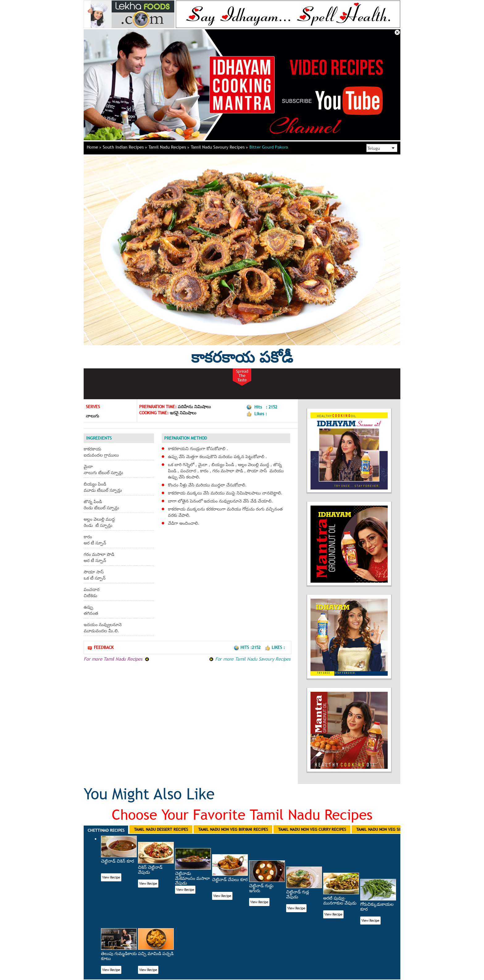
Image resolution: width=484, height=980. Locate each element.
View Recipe (111, 877)
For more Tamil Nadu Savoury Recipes (250, 659)
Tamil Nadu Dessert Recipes (161, 829)
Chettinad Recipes (106, 830)
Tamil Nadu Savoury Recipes (219, 147)
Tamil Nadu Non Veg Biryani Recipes (233, 829)
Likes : (275, 647)
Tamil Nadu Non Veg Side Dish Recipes (393, 829)
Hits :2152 (248, 647)
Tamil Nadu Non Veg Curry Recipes (312, 829)
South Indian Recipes (125, 147)
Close (397, 32)
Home (94, 147)
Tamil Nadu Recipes (169, 147)
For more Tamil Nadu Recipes (117, 659)
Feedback (100, 648)
